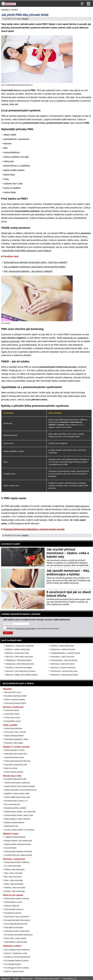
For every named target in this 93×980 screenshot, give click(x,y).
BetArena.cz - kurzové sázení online (17, 653)
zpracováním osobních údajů (25, 629)
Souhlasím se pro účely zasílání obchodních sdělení (33, 629)
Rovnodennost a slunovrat (13, 913)
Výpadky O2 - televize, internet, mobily (17, 793)
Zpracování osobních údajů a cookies (47, 979)
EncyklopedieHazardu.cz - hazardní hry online (65, 653)
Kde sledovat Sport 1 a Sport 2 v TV (16, 801)
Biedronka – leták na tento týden (15, 888)
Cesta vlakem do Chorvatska (14, 927)
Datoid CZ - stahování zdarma (14, 971)
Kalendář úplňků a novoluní (13, 902)
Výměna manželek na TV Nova (14, 750)
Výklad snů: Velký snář (12, 906)
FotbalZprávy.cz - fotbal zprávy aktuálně (18, 660)
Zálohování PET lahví (11, 826)
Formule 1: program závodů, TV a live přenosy (19, 830)
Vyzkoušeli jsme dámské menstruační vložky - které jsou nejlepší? (35, 262)
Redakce (25, 19)
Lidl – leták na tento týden (13, 866)
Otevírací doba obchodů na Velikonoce (17, 862)
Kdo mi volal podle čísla (12, 804)
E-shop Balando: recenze (13, 721)
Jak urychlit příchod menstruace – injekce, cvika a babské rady (68, 553)
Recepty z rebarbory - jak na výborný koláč (18, 841)
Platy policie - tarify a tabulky (14, 743)
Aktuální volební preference (13, 728)
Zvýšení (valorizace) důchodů (14, 736)
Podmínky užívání (27, 979)
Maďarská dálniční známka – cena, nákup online (20, 812)
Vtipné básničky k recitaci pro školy (16, 942)
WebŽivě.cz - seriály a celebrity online (18, 649)
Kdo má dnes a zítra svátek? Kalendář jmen (19, 935)
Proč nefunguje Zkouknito (13, 964)
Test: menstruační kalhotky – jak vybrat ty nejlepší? (28, 271)
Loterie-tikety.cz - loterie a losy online (62, 657)
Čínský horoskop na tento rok (14, 909)
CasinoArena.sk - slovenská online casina (64, 671)
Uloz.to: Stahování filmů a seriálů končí (17, 950)
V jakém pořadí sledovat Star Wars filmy (17, 761)
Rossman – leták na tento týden (15, 891)
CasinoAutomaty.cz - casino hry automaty (64, 660)
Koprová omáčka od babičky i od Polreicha (18, 851)
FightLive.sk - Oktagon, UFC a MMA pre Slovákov (22, 675)
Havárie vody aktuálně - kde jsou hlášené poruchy (21, 790)
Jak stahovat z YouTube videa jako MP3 (17, 957)
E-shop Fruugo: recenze (12, 718)
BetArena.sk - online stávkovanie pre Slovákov (21, 671)
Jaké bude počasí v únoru (13, 692)
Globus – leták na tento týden (14, 884)
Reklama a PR (6, 979)
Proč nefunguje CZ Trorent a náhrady (16, 968)
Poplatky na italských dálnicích (14, 822)
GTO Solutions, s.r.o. (70, 979)
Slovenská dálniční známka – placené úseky (19, 815)
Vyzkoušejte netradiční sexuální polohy (17, 931)
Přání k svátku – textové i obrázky (15, 938)
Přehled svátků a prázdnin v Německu (17, 898)
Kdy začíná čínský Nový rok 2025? (16, 696)
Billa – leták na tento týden (13, 877)
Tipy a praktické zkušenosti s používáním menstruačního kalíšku (35, 267)
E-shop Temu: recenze (12, 710)
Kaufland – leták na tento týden (14, 869)
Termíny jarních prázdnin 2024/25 (15, 703)
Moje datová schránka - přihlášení (15, 808)
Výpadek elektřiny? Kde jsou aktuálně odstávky (20, 786)
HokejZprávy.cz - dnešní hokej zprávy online (20, 664)
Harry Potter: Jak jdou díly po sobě (16, 765)
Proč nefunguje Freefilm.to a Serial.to (16, 961)
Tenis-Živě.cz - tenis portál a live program (19, 668)
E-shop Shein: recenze (12, 714)
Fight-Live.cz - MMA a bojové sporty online (19, 657)
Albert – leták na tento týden (14, 873)
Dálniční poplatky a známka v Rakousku (17, 819)
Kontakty (16, 979)
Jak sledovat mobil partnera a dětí (15, 779)
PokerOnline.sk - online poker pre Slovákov (64, 675)
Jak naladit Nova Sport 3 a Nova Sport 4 (17, 920)
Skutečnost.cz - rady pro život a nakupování (20, 646)
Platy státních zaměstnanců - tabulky (16, 739)
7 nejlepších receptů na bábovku (15, 837)
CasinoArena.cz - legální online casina (63, 649)
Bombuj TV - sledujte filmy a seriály (16, 953)
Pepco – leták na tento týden (14, 880)
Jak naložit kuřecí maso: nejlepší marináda (18, 855)
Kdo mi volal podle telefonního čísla (16, 924)
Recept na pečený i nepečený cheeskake (18, 844)
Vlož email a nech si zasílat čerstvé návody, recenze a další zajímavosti (37, 620)
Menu (89, 4)
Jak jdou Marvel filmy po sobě (14, 757)
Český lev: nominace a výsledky (15, 700)
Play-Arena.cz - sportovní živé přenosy (63, 668)
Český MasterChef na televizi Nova (16, 754)
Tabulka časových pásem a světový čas (17, 783)
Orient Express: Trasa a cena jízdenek (17, 917)
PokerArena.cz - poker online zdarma (62, 664)
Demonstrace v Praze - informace (15, 732)
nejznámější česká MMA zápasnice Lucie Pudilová (27, 251)
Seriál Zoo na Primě (11, 768)
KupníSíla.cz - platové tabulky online (62, 646)
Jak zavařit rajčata (10, 848)
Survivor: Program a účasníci (14, 772)
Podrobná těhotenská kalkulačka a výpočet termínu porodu (34, 529)
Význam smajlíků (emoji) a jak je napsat (17, 797)
